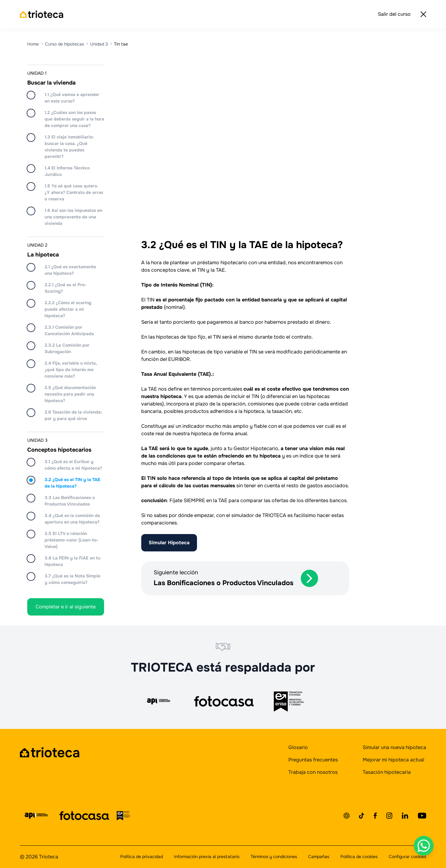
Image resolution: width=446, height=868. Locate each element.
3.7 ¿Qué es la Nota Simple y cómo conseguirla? (72, 579)
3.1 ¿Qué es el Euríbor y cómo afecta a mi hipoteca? (73, 465)
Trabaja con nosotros (313, 772)
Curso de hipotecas (64, 44)
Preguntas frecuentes (313, 760)
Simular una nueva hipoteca (394, 747)
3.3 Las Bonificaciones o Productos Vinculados (70, 501)
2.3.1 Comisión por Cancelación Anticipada (69, 330)
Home (33, 44)
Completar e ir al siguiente (66, 607)
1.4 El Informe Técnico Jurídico (67, 171)
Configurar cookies (407, 857)
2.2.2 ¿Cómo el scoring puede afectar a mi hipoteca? (68, 309)
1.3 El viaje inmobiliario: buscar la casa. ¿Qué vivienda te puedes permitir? (69, 147)
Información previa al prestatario (207, 857)
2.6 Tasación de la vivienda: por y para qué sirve (73, 415)
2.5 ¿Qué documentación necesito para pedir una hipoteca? (70, 394)
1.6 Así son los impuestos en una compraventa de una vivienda (73, 217)
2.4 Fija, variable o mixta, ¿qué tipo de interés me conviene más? (71, 370)
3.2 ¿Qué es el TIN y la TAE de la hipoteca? (72, 483)
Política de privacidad (142, 857)
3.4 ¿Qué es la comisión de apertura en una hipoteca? (72, 519)
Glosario (298, 747)
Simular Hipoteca (169, 543)
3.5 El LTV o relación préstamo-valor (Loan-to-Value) (72, 540)
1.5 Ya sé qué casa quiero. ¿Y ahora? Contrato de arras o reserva (74, 192)
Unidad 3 (99, 44)
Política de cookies (359, 857)
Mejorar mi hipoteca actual (394, 760)
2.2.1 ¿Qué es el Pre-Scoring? (66, 288)
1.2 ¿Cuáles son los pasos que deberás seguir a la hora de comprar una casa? (74, 119)
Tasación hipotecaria (387, 772)
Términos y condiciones (274, 857)
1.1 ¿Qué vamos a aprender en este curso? (72, 98)
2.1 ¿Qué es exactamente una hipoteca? (70, 270)
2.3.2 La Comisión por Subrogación (67, 348)
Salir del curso (402, 14)
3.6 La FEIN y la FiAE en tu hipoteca (72, 561)
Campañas (319, 857)
